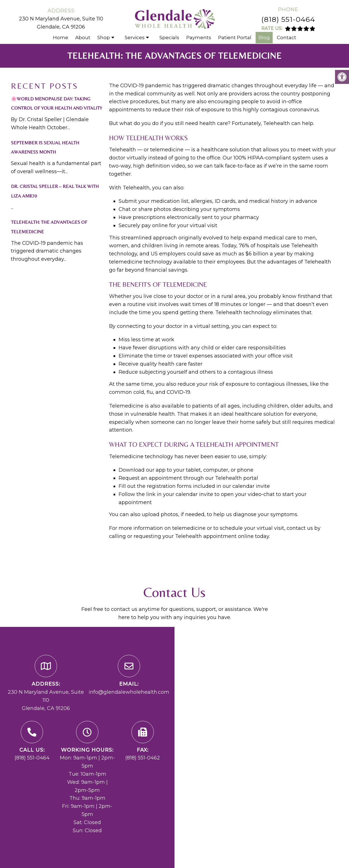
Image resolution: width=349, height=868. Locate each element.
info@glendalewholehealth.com (129, 692)
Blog (264, 37)
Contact (286, 37)
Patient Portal (235, 37)
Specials (169, 37)
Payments (199, 37)
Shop (104, 37)
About (83, 37)
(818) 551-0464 (288, 19)
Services (135, 37)
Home (61, 37)
